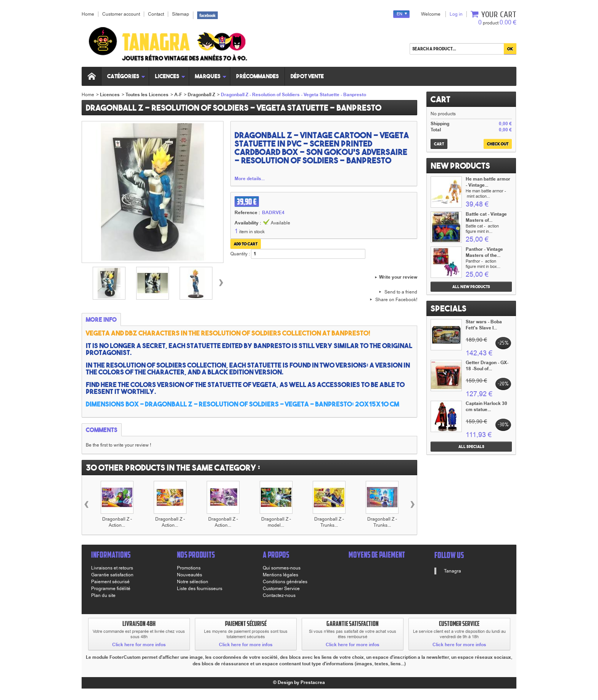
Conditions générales (285, 582)
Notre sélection (193, 582)
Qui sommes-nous (282, 568)
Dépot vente (307, 76)
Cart (440, 99)
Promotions (189, 568)
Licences (170, 76)
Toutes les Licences (147, 95)
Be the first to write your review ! (118, 445)
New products (460, 166)
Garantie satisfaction (112, 575)
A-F (178, 95)
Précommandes (257, 76)
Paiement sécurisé (110, 582)
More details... (250, 179)
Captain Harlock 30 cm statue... (486, 407)
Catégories (126, 76)
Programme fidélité (111, 589)
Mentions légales (281, 575)
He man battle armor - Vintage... (488, 182)
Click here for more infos (139, 645)
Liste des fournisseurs (200, 589)
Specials (448, 308)
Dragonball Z (201, 95)
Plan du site (103, 595)
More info (101, 319)
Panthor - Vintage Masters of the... (484, 252)
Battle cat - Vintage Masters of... (486, 217)
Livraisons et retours (112, 568)
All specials (471, 447)
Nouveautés (190, 575)
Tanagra (453, 571)
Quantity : (240, 254)
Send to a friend (401, 292)
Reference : (247, 213)
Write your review (398, 277)
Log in (456, 14)
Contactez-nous (279, 595)
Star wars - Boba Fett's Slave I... (484, 325)
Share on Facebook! (396, 300)
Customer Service (281, 589)
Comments (102, 430)
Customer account (121, 14)
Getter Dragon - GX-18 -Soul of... (487, 366)
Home (88, 95)
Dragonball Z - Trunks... (329, 522)
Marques (211, 76)
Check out (498, 144)
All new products (471, 287)
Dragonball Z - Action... (117, 522)
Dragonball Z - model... (276, 522)
